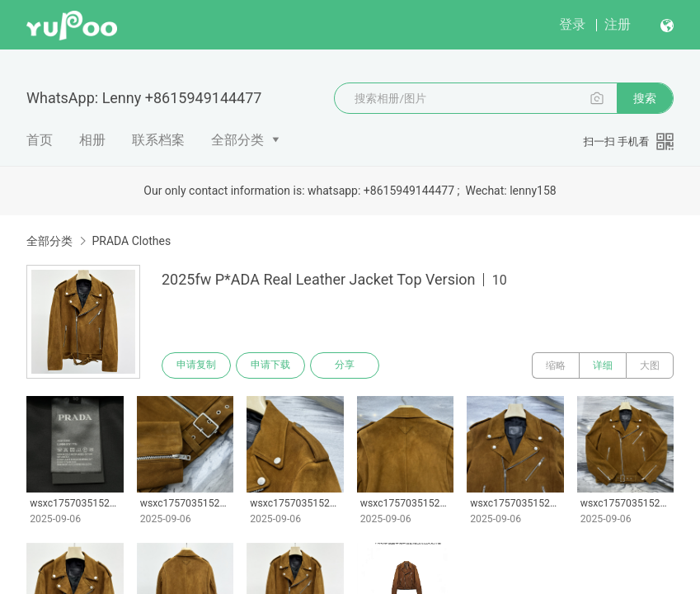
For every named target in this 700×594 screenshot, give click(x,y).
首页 (40, 140)
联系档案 (158, 140)
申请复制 (196, 365)
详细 (603, 365)
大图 (650, 365)
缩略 (556, 365)
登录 (572, 24)
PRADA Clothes (131, 241)
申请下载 (270, 365)
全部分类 (237, 140)
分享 (345, 365)
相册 (92, 140)
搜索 (645, 98)
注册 (618, 24)
